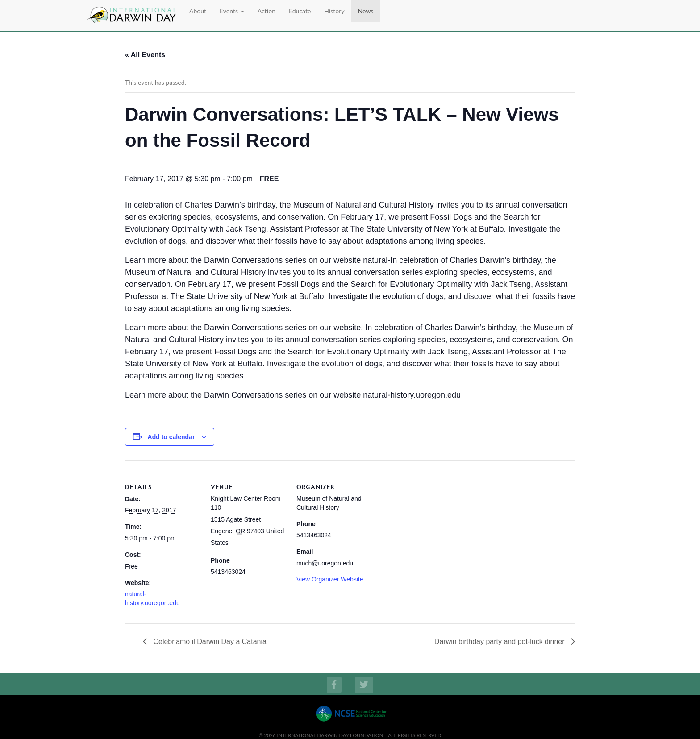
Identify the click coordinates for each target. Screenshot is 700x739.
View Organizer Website (330, 579)
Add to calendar (171, 437)
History (334, 11)
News (366, 11)
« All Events (145, 55)
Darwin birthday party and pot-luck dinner (500, 641)
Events (232, 11)
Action (267, 11)
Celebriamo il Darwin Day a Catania (209, 641)
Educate (300, 11)
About (198, 11)
